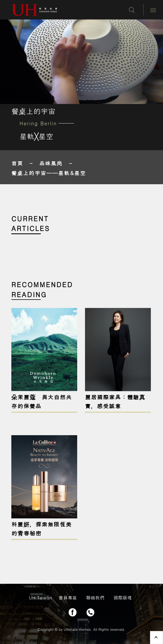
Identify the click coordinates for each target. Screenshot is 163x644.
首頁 (17, 163)
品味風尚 (51, 163)
